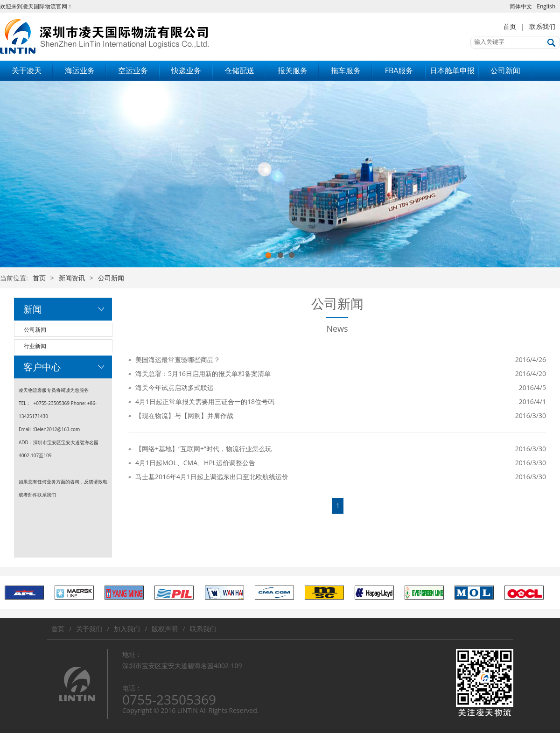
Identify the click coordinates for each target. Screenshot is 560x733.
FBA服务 (399, 70)
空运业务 (133, 70)
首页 (510, 26)
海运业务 (80, 70)
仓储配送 (239, 70)
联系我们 (542, 26)
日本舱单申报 (452, 70)
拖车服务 (346, 70)
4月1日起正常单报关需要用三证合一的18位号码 (205, 401)
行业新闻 (35, 346)
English (546, 6)
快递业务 (186, 70)
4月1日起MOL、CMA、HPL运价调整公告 (195, 463)
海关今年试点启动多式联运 (175, 387)
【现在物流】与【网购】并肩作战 (184, 415)
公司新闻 (505, 70)
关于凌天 (27, 70)
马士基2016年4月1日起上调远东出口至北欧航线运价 (212, 477)
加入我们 (127, 629)
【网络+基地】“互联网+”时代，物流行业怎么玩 (203, 449)
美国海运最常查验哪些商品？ (178, 360)
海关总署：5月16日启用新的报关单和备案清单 (203, 373)
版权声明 (165, 629)
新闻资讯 (72, 278)
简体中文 (521, 6)
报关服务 (293, 70)
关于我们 (89, 629)
